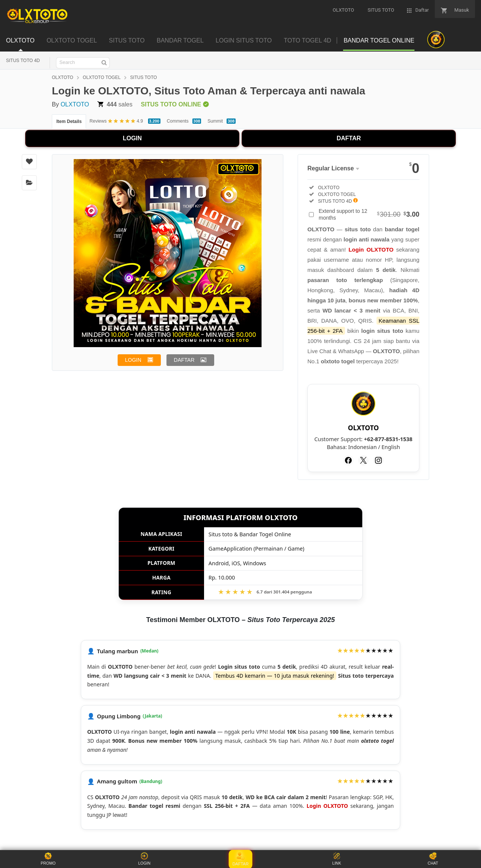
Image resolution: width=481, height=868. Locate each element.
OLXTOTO (63, 77)
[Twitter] (363, 460)
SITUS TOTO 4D (23, 61)
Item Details (69, 121)
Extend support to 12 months (369, 214)
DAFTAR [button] (184, 360)
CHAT (433, 859)
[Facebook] (348, 460)
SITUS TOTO (143, 77)
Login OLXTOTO (371, 250)
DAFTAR (349, 138)
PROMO (48, 859)
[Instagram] (378, 460)
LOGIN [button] (133, 360)
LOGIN (132, 138)
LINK (337, 859)
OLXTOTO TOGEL (101, 77)
